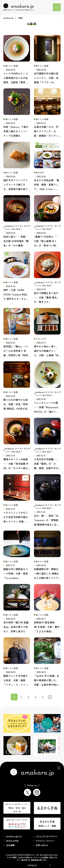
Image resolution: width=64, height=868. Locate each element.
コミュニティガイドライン (47, 836)
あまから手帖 (12, 841)
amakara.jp (8, 18)
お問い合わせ (42, 845)
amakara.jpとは (14, 836)
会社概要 (10, 845)
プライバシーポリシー (45, 841)
